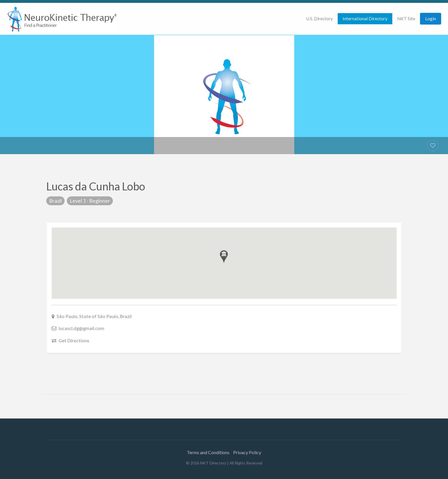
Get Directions (74, 340)
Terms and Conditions (208, 452)
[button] (224, 257)
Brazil (55, 201)
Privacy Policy (247, 452)
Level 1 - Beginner (90, 201)
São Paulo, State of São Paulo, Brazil (94, 316)
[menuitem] (319, 19)
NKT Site (406, 19)
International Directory (365, 19)
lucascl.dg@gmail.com (81, 328)
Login (431, 19)
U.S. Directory (319, 19)
